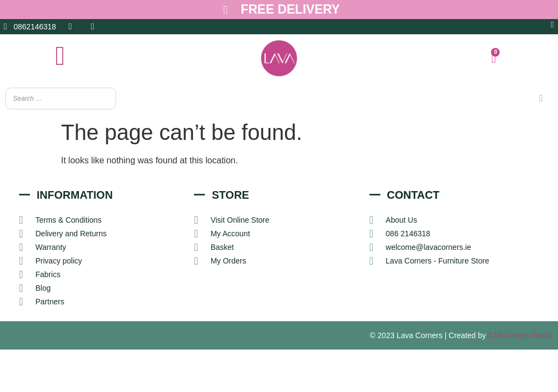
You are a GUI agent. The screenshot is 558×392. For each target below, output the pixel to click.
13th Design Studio (520, 336)
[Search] (541, 99)
